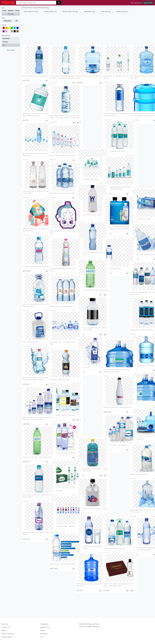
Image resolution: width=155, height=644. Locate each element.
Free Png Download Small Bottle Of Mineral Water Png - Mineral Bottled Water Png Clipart (61, 74)
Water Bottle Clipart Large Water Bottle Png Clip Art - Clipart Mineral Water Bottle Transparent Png (142, 111)
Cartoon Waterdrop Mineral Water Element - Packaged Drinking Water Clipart (142, 545)
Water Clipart (135, 399)
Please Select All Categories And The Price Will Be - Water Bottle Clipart (87, 326)
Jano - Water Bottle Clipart (31, 338)
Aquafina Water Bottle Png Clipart (114, 544)
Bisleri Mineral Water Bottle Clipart (114, 147)
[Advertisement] (86, 29)
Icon (42, 637)
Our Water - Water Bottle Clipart (60, 375)
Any (4, 45)
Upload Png (45, 627)
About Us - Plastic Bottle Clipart (140, 215)
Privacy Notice (7, 637)
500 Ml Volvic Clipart (56, 486)
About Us (5, 624)
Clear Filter (11, 50)
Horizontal (6, 38)
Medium (11, 11)
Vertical (5, 42)
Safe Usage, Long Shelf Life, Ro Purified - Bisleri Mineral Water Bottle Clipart (35, 111)
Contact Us (5, 627)
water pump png (122, 11)
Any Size (11, 14)
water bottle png (89, 11)
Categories (44, 624)
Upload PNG (148, 3)
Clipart (43, 630)
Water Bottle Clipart (83, 363)
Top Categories (136, 3)
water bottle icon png (31, 11)
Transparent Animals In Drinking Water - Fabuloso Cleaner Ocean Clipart (87, 466)
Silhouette (8, 21)
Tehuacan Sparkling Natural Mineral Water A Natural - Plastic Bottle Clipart (115, 185)
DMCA (4, 630)
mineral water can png (70, 11)
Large (5, 11)
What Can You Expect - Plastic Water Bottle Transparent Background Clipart (35, 375)
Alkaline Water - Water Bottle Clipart (142, 325)
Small (17, 11)
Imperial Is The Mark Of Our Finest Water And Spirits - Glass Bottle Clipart (115, 582)
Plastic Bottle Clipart (137, 434)
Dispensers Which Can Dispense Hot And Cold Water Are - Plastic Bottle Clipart (35, 415)
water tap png (106, 11)
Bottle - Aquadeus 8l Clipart (139, 470)
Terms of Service (8, 634)
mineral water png (50, 11)
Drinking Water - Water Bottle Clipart (61, 302)
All (17, 21)
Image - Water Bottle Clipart (112, 264)
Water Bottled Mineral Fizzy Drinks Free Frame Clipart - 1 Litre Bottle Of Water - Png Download (61, 113)
